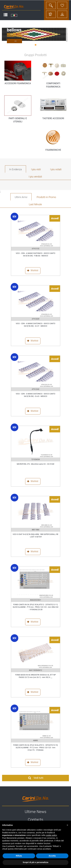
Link (15, 41)
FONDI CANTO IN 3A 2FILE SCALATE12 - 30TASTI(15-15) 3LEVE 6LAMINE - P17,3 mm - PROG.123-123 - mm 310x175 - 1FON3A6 (35, 748)
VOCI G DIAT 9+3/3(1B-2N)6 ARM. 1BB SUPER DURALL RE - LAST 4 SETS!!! (36, 536)
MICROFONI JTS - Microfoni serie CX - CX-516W (35, 464)
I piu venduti (35, 177)
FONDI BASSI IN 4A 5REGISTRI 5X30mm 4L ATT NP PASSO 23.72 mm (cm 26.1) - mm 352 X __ (35, 676)
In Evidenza (16, 169)
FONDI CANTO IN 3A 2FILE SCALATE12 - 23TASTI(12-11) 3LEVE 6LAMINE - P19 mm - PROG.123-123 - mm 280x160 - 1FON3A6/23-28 (36, 607)
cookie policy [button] (51, 835)
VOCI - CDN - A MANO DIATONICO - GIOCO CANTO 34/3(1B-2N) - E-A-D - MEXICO (35, 395)
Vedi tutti (35, 778)
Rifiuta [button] (19, 856)
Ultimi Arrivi (21, 197)
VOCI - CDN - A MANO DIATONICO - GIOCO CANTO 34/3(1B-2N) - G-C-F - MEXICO (35, 325)
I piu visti (36, 169)
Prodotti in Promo (46, 197)
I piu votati (56, 169)
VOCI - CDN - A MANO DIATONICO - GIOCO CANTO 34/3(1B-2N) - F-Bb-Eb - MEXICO (35, 254)
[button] (67, 825)
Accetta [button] (52, 856)
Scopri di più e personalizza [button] (35, 862)
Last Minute (35, 204)
